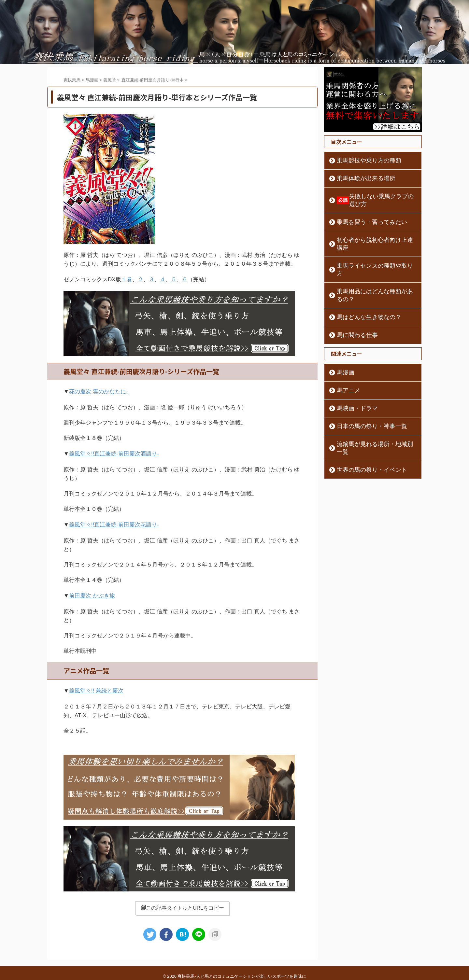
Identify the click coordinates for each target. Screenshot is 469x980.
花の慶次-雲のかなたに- (99, 390)
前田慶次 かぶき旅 (92, 591)
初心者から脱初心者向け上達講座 (370, 232)
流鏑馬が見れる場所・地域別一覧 (370, 413)
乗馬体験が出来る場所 (358, 178)
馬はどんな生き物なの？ (361, 286)
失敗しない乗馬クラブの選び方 (374, 196)
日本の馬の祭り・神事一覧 (363, 395)
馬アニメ (345, 359)
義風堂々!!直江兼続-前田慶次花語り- (114, 521)
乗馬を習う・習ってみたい (363, 214)
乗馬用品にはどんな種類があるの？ (372, 268)
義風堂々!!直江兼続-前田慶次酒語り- (114, 451)
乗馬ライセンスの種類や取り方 (367, 250)
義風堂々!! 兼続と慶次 (96, 686)
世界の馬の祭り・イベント (363, 431)
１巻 (127, 279)
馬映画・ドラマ (351, 377)
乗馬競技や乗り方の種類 (361, 161)
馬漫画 (342, 341)
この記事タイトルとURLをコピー (182, 902)
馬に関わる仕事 (351, 304)
